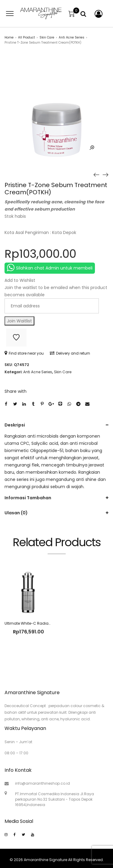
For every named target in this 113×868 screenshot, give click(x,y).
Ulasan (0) (16, 513)
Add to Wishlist (16, 337)
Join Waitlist (19, 321)
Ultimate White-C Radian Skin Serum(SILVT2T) (47, 623)
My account (97, 14)
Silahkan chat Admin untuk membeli (50, 268)
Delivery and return (70, 353)
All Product (27, 37)
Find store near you (24, 353)
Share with (16, 391)
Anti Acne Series (72, 37)
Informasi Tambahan (28, 498)
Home (9, 37)
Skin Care (47, 37)
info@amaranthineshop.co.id (42, 783)
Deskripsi (15, 425)
